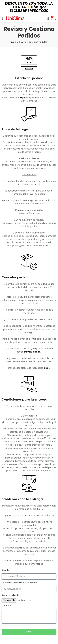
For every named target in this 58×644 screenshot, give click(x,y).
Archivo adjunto (11, 595)
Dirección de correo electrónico (20, 583)
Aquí (22, 98)
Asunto (6, 570)
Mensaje (6, 606)
